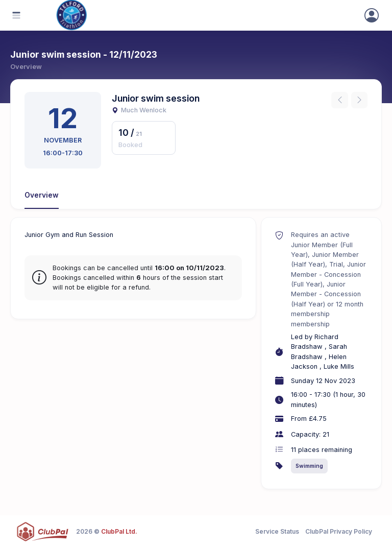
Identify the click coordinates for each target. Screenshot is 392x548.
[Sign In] (372, 15)
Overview (42, 195)
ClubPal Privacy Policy (339, 531)
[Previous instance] (339, 100)
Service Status (277, 531)
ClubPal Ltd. (119, 531)
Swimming (309, 466)
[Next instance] (359, 100)
